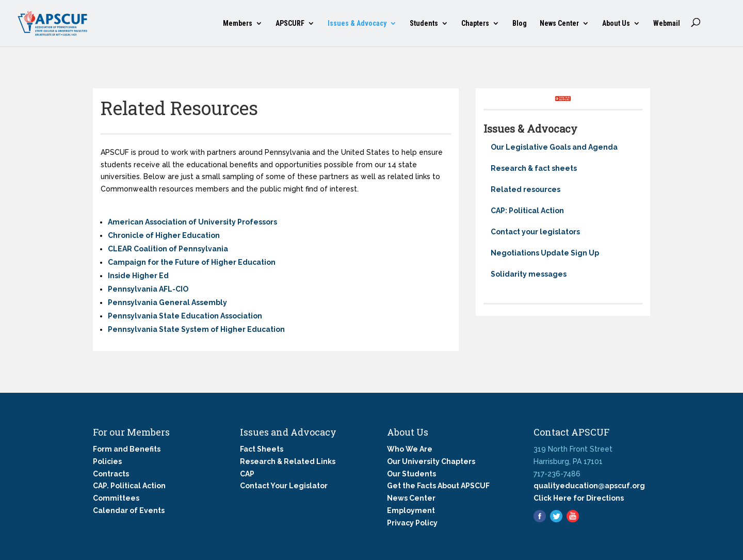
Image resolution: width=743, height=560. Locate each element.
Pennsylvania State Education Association (185, 316)
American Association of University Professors (192, 222)
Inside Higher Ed (138, 276)
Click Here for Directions (579, 498)
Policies (107, 461)
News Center (559, 23)
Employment (411, 510)
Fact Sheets (262, 449)
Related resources (526, 189)
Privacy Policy (412, 523)
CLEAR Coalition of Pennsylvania (168, 249)
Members (238, 23)
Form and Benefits (127, 449)
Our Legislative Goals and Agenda (554, 147)
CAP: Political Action (527, 211)
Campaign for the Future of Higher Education (192, 262)
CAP (247, 474)
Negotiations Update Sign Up (545, 253)
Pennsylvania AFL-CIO (148, 289)
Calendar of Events (129, 510)
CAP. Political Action (129, 486)
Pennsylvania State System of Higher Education (196, 329)
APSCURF (290, 23)
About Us (616, 23)
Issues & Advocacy (357, 23)
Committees (116, 498)
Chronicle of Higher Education (164, 235)
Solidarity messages (529, 274)
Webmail (667, 23)
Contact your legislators (535, 232)
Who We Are (410, 449)
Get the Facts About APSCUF (438, 486)
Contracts (111, 474)
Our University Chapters (431, 461)
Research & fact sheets (534, 168)
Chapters (475, 23)
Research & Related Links (288, 461)
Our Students (411, 474)
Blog (520, 23)
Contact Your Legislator (284, 486)
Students (424, 23)
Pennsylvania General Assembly (167, 302)
